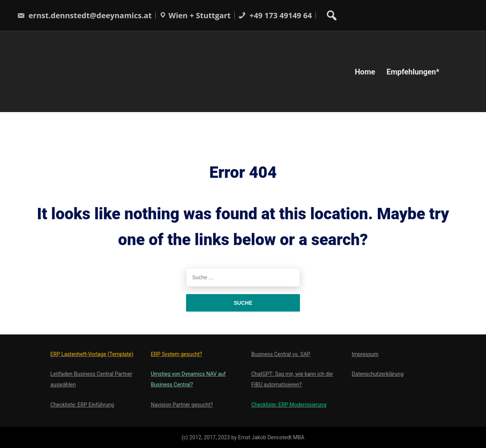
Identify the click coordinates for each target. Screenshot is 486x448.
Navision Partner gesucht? (182, 405)
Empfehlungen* (413, 71)
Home (365, 71)
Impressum (365, 354)
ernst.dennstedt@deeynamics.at (84, 15)
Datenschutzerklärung (377, 374)
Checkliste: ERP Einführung (82, 405)
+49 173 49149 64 (275, 15)
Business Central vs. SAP (281, 354)
